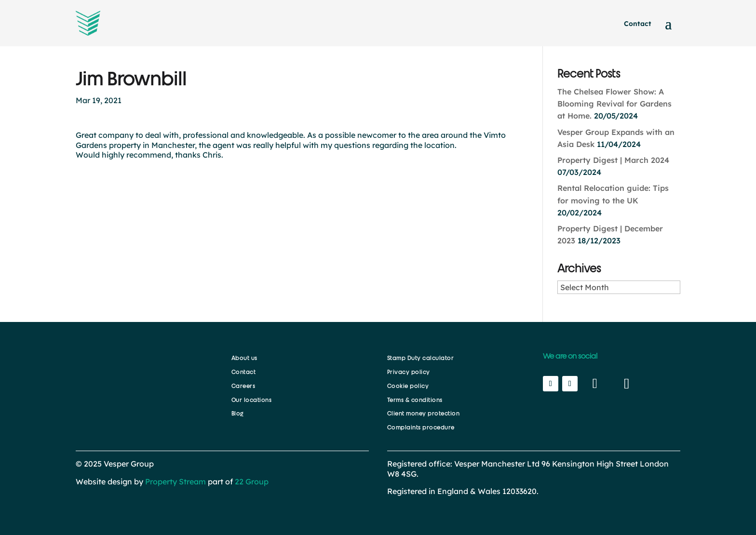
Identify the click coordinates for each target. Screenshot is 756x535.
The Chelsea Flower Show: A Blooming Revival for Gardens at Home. (614, 104)
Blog (238, 414)
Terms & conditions (415, 400)
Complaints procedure (421, 428)
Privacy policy (409, 372)
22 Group (251, 481)
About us (244, 358)
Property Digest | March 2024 (613, 160)
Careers (243, 386)
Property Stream (175, 481)
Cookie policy (408, 386)
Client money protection (424, 414)
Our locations (252, 400)
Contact (638, 24)
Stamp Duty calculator (421, 358)
